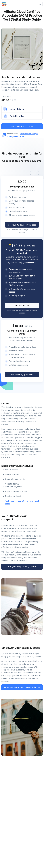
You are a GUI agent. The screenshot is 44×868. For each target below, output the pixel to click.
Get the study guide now (22, 375)
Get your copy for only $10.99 (22, 567)
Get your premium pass (22, 225)
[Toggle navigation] (40, 4)
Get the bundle (22, 305)
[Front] (4, 4)
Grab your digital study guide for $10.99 (22, 687)
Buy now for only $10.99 (22, 126)
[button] (22, 109)
